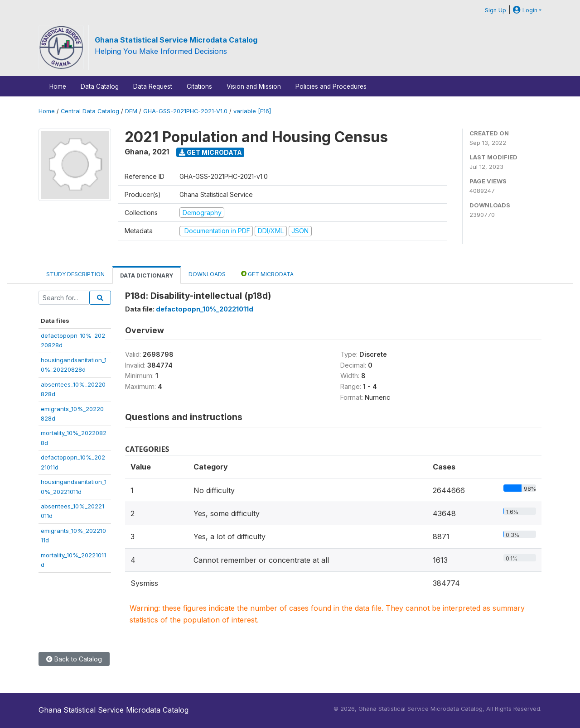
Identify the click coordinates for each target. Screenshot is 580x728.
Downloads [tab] (207, 274)
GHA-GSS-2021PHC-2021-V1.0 (185, 111)
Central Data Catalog (90, 111)
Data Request (153, 86)
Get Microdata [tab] (267, 274)
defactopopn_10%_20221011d (205, 309)
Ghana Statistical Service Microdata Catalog (176, 40)
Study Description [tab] (75, 274)
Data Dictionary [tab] (147, 275)
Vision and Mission (254, 86)
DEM (131, 111)
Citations (199, 86)
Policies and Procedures (331, 86)
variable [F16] (252, 111)
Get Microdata (210, 152)
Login (525, 10)
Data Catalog (100, 86)
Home (58, 86)
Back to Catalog (74, 659)
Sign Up (495, 10)
